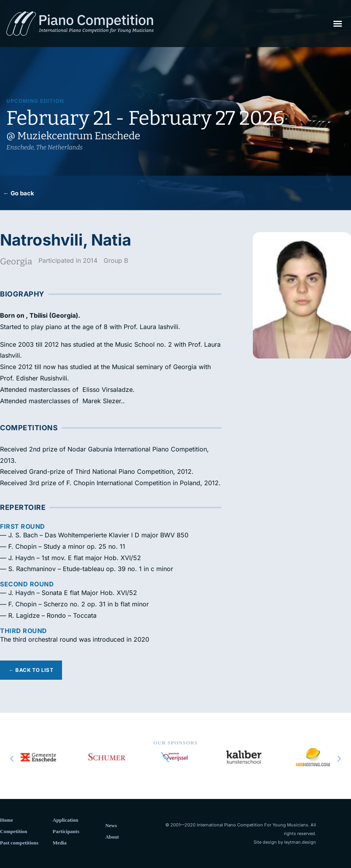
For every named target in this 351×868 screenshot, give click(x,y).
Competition (14, 831)
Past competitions (19, 843)
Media (59, 843)
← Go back (19, 193)
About (112, 837)
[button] (338, 24)
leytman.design (300, 842)
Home (6, 820)
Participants (66, 831)
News (111, 825)
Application (65, 820)
